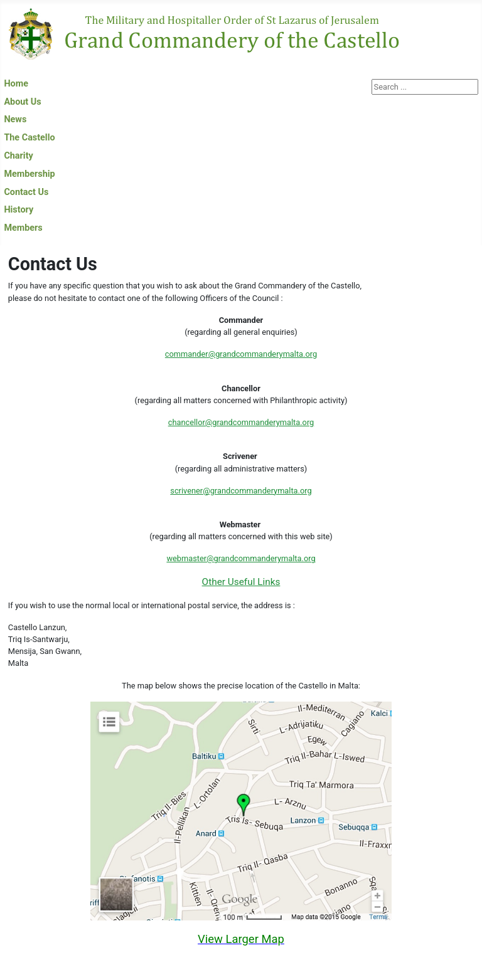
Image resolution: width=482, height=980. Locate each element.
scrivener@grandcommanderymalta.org (241, 491)
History (19, 210)
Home (16, 84)
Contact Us (26, 192)
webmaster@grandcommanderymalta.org (241, 558)
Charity (18, 156)
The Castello (29, 138)
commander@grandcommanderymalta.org (241, 354)
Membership (29, 174)
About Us (22, 102)
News (15, 119)
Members (23, 228)
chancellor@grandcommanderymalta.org (241, 422)
